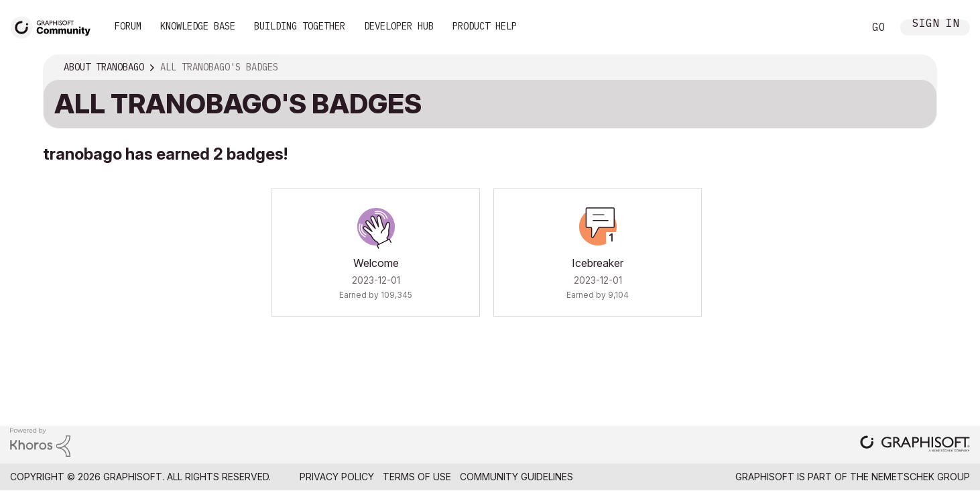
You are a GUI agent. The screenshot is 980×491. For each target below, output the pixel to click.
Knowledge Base (198, 26)
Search (839, 28)
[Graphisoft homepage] (915, 445)
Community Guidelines (516, 477)
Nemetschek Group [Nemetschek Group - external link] (921, 477)
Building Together (300, 26)
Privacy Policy (337, 477)
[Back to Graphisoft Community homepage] (55, 26)
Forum (128, 26)
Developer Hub (399, 26)
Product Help (485, 26)
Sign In (936, 24)
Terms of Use (417, 477)
